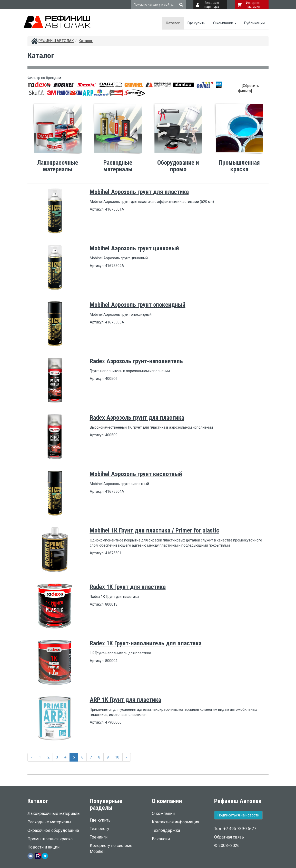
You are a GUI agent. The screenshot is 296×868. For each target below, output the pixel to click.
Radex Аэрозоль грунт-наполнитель (136, 361)
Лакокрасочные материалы (54, 813)
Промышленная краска (50, 839)
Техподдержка (166, 830)
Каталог (173, 23)
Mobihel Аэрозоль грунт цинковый (134, 248)
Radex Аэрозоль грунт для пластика (137, 418)
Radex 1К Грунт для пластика (128, 587)
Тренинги (99, 837)
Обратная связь (229, 837)
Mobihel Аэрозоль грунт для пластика (139, 192)
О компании (225, 23)
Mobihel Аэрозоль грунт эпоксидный (138, 305)
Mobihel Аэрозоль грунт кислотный (136, 474)
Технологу (100, 829)
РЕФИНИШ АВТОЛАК (56, 41)
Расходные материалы (49, 822)
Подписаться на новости (238, 815)
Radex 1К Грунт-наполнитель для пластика (146, 643)
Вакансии (161, 839)
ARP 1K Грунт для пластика (125, 700)
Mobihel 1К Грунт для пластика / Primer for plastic (155, 530)
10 (117, 757)
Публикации (254, 23)
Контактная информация (175, 822)
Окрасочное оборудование (53, 830)
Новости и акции (43, 847)
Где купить (196, 23)
